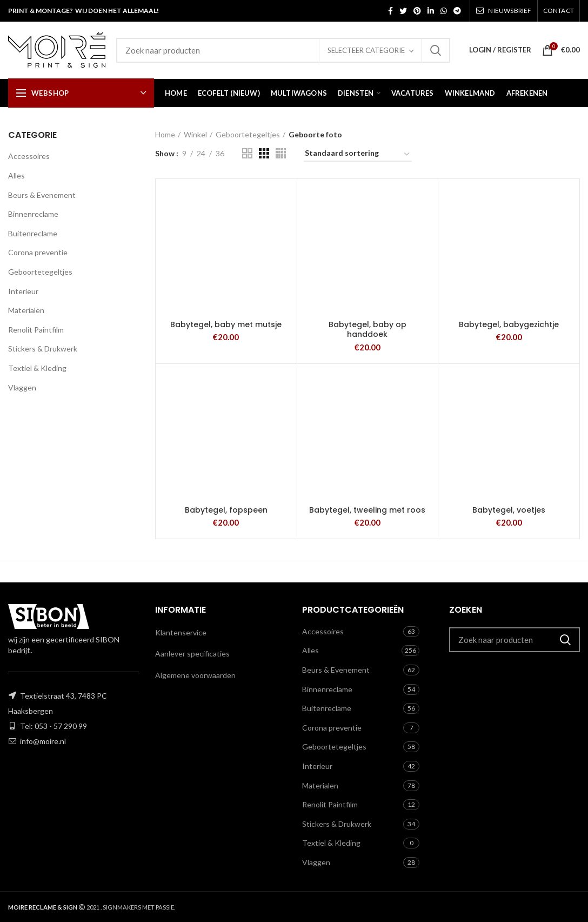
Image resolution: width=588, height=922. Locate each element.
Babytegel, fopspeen (226, 510)
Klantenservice (181, 632)
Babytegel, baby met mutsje (226, 324)
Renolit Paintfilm (36, 330)
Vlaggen (22, 387)
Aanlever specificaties (192, 654)
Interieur (23, 291)
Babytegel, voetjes (509, 510)
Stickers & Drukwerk (43, 349)
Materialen (26, 310)
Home (165, 134)
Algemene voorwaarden (195, 675)
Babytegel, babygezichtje (509, 324)
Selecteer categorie (366, 50)
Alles (16, 175)
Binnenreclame (33, 214)
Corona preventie (38, 252)
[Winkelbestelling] (358, 155)
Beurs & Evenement (42, 195)
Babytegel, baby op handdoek (367, 329)
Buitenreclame (33, 233)
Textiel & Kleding (37, 368)
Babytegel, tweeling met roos (367, 510)
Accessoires (29, 156)
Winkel (195, 134)
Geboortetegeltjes (40, 272)
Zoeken (436, 50)
